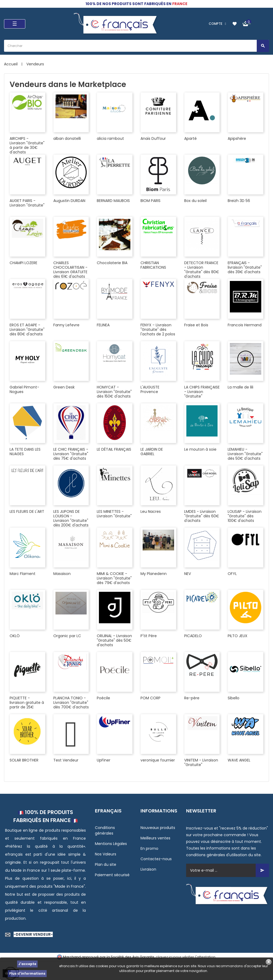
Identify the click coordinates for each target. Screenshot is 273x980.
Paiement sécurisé (112, 875)
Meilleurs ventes (155, 838)
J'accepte (27, 964)
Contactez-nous (156, 859)
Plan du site (106, 864)
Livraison (148, 869)
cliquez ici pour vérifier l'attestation (186, 957)
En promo (149, 848)
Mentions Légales (111, 844)
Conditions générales (105, 830)
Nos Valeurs (106, 854)
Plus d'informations (27, 973)
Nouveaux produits (158, 828)
